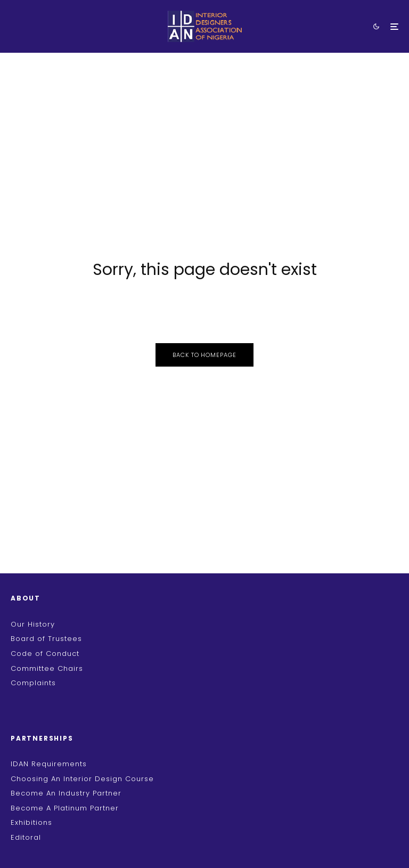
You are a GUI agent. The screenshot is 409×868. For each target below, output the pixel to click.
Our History (33, 624)
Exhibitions (31, 822)
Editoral (26, 837)
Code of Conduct (45, 654)
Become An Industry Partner (66, 793)
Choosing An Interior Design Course (82, 779)
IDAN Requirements (49, 764)
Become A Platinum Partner (65, 808)
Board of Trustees (46, 639)
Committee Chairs (47, 668)
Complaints (33, 683)
